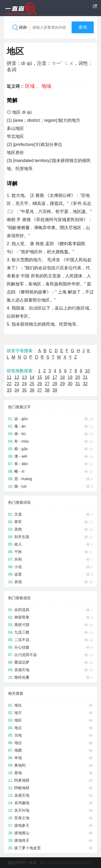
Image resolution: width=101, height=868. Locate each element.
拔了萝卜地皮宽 (27, 848)
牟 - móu (22, 441)
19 (70, 377)
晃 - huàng (23, 479)
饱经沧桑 (22, 677)
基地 (18, 773)
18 (62, 377)
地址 (18, 705)
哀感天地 (22, 670)
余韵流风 (22, 610)
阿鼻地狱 (22, 780)
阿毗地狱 (22, 788)
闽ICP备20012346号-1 (75, 863)
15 (40, 377)
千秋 (18, 552)
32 (85, 384)
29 (62, 384)
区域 (30, 86)
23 (17, 384)
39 (55, 390)
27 (47, 384)
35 (25, 390)
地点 (18, 728)
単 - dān (21, 464)
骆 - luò (20, 486)
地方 (18, 713)
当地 (18, 735)
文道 (18, 514)
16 (47, 377)
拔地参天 (22, 825)
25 (32, 384)
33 (9, 390)
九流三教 (22, 632)
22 (9, 384)
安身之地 (22, 818)
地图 (18, 750)
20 (78, 377)
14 (32, 377)
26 (40, 384)
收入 (18, 544)
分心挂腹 (22, 647)
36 (32, 390)
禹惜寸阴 (22, 625)
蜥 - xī (19, 471)
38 (47, 390)
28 (55, 384)
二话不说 (22, 640)
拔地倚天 (22, 840)
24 (25, 384)
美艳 (18, 529)
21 (85, 377)
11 (9, 377)
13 (25, 377)
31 (78, 384)
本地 (18, 758)
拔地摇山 (22, 833)
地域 (46, 86)
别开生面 (22, 537)
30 (70, 384)
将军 (18, 522)
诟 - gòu (21, 419)
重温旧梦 (22, 662)
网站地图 (47, 863)
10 (88, 371)
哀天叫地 (22, 810)
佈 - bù (20, 434)
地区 (18, 720)
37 (40, 390)
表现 (18, 582)
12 (17, 377)
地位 (18, 743)
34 (17, 390)
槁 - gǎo (21, 449)
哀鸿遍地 (22, 803)
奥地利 (20, 765)
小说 (18, 567)
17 (55, 377)
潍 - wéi (21, 456)
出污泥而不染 (26, 655)
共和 (18, 559)
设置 (18, 574)
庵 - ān (20, 426)
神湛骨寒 (22, 617)
